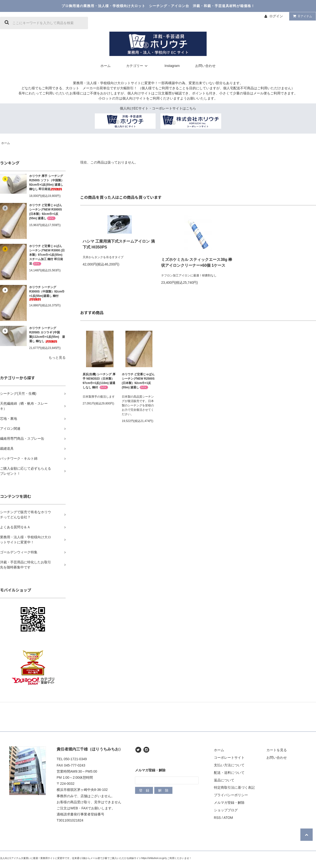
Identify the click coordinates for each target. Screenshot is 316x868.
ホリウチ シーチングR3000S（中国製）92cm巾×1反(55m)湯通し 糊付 (47, 293)
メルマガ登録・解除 (229, 803)
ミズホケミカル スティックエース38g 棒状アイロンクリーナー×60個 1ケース (197, 262)
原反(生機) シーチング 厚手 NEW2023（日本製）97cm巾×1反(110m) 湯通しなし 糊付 (99, 381)
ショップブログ (226, 810)
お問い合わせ (205, 66)
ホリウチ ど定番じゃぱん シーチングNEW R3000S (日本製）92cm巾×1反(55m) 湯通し (46, 212)
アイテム (301, 16)
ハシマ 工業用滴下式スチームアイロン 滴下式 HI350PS (119, 244)
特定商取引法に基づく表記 (234, 787)
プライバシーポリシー (231, 795)
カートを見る (277, 750)
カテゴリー (138, 66)
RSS (217, 818)
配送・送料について (229, 773)
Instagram (172, 66)
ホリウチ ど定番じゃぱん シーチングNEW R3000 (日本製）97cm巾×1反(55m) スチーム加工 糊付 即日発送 (47, 255)
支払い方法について (229, 765)
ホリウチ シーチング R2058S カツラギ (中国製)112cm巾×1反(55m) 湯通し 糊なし (47, 335)
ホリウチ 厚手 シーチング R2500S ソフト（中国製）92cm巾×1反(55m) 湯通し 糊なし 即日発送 (47, 183)
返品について (224, 780)
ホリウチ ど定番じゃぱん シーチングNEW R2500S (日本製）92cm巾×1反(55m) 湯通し (138, 381)
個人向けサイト (139, 93)
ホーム (105, 66)
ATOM (228, 818)
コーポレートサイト (229, 758)
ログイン (276, 16)
